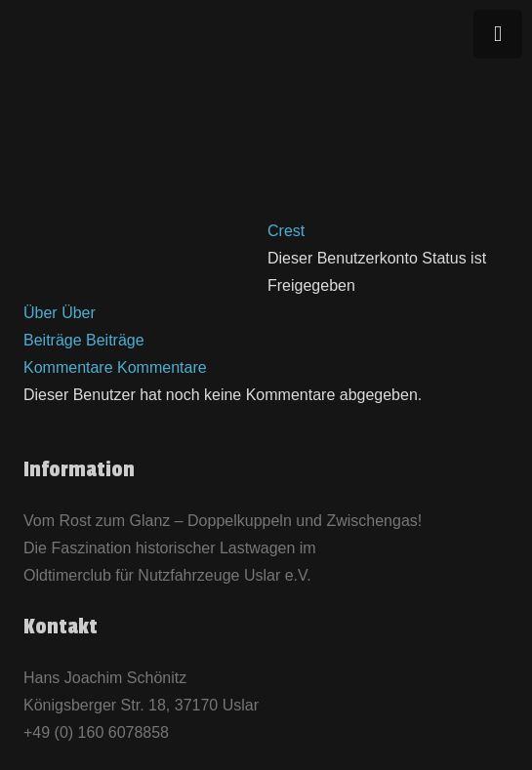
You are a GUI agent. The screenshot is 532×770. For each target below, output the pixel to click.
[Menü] (498, 34)
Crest (286, 231)
